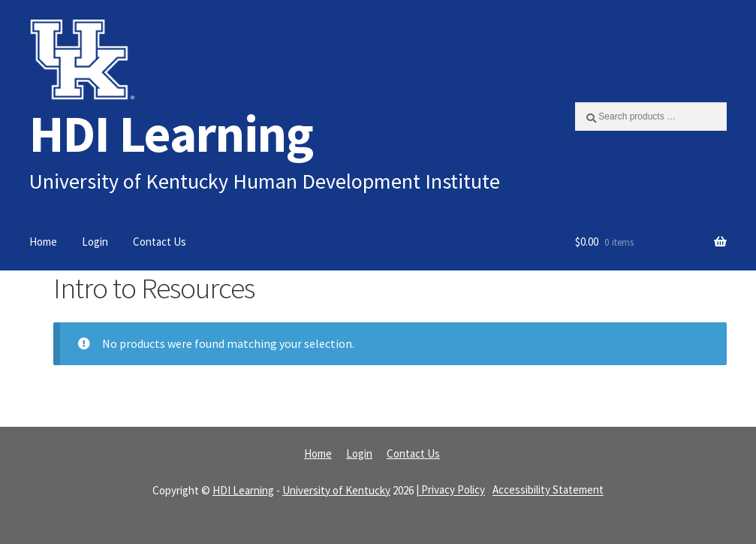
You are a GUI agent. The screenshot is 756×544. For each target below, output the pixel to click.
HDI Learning (171, 133)
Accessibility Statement (548, 490)
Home (43, 242)
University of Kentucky (336, 490)
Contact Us (160, 242)
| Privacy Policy (450, 490)
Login (95, 242)
